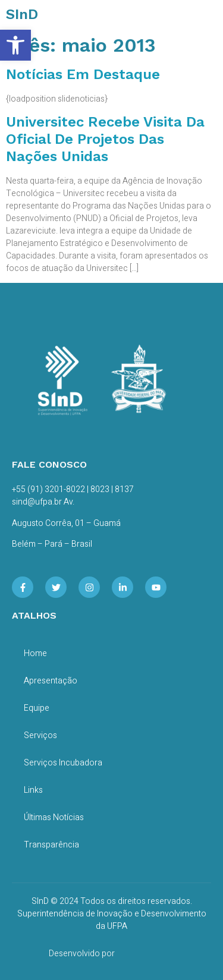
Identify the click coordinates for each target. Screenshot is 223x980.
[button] (15, 45)
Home (35, 653)
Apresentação (51, 681)
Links (33, 790)
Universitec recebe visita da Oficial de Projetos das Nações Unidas (105, 139)
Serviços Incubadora (63, 763)
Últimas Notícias (54, 817)
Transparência (51, 845)
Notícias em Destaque (83, 74)
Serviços (40, 735)
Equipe (37, 708)
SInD (22, 14)
